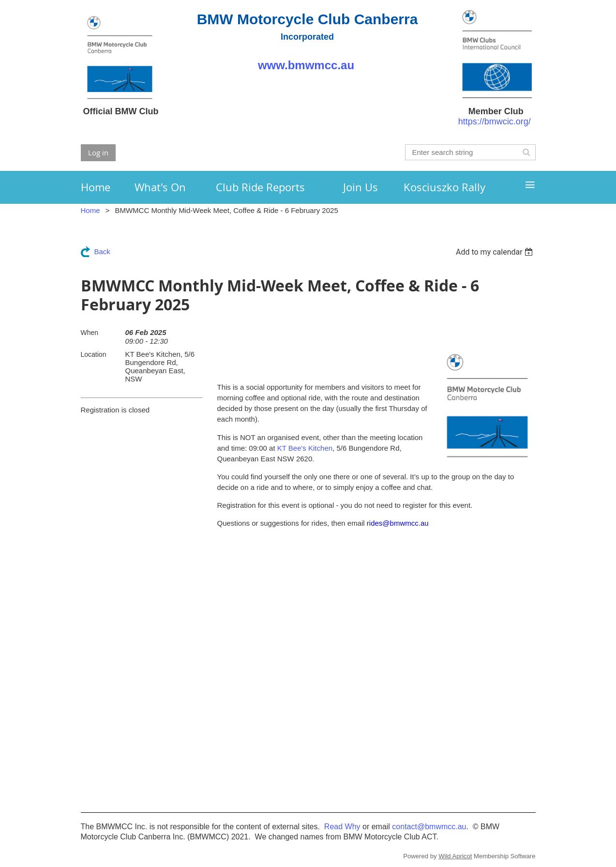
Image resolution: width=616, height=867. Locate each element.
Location (94, 354)
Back (102, 251)
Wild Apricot (455, 856)
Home (90, 210)
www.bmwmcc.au (307, 65)
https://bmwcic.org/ (495, 122)
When (90, 333)
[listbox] (496, 252)
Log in (98, 152)
